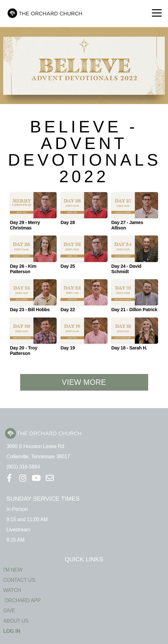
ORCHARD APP (22, 600)
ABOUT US (16, 621)
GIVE (9, 611)
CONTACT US (19, 580)
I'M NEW (13, 570)
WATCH (12, 590)
